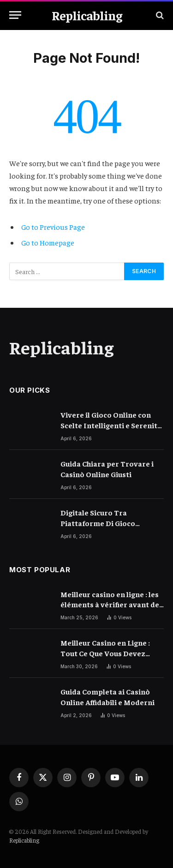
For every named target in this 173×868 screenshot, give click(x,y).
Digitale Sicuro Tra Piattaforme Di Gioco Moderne (98, 523)
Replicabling (24, 840)
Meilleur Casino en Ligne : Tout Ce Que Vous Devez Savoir (105, 653)
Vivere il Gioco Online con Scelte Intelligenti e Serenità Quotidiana (111, 425)
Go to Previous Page (53, 227)
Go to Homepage (48, 242)
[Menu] (15, 15)
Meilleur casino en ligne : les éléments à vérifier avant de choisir (110, 605)
